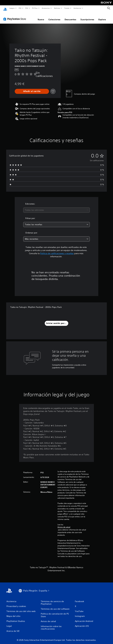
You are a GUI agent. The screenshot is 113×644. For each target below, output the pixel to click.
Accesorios (46, 8)
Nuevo (41, 17)
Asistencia (77, 8)
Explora (102, 17)
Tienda (67, 8)
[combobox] (56, 207)
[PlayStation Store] (15, 16)
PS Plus (35, 8)
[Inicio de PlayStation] (5, 8)
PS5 (20, 8)
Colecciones (54, 17)
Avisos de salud (64, 524)
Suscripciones (87, 17)
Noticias (57, 8)
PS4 (27, 8)
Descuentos (70, 17)
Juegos (12, 8)
